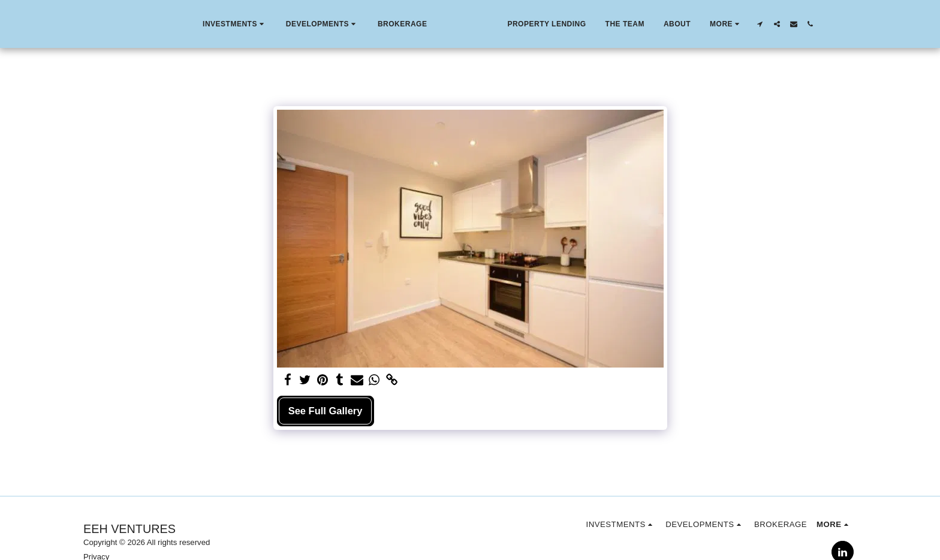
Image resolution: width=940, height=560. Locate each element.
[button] (208, 24)
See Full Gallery (326, 411)
